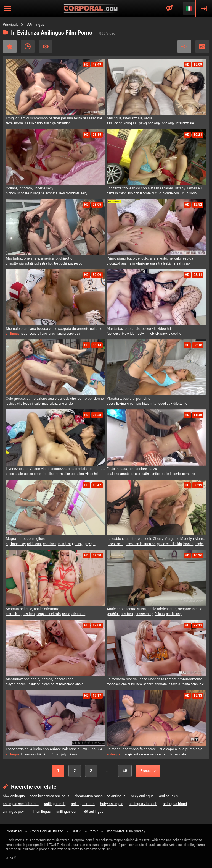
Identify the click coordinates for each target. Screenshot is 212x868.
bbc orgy (168, 123)
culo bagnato (176, 754)
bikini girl (44, 754)
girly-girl (89, 544)
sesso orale (33, 474)
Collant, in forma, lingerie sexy (30, 188)
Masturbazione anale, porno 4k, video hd (139, 329)
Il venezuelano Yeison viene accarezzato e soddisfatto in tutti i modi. (56, 469)
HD (202, 46)
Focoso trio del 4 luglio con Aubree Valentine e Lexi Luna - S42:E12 (56, 749)
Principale (11, 24)
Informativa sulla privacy (126, 831)
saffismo (183, 263)
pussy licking (116, 404)
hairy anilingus (112, 804)
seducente (158, 754)
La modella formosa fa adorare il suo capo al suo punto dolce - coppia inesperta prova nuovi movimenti (157, 749)
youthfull (113, 614)
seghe (199, 544)
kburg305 (131, 123)
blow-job (128, 334)
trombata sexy (77, 193)
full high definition (57, 123)
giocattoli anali (118, 263)
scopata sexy (55, 193)
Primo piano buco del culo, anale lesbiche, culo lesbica (150, 258)
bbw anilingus (14, 796)
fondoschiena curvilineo (124, 684)
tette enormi (15, 123)
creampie (134, 404)
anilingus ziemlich (143, 804)
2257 (94, 831)
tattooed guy (163, 404)
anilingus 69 (169, 796)
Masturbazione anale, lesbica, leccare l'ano (40, 679)
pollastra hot (43, 263)
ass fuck (29, 614)
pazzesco (75, 263)
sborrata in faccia (167, 684)
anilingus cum (67, 811)
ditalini (22, 684)
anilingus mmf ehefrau (21, 804)
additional (34, 544)
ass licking (115, 123)
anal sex (113, 474)
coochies (50, 544)
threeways (28, 754)
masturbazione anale (57, 404)
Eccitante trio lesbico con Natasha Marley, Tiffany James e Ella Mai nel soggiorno (157, 188)
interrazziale (185, 123)
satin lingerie (171, 474)
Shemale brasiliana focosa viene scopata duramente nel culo (54, 329)
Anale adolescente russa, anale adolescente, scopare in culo (155, 609)
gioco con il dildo (169, 544)
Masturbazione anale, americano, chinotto (39, 258)
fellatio (160, 614)
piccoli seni (115, 544)
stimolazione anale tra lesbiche (153, 263)
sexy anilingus (142, 796)
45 (125, 771)
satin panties (151, 474)
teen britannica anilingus (50, 796)
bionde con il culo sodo (180, 193)
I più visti (46, 46)
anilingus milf (55, 804)
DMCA (77, 831)
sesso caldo (34, 123)
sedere (148, 684)
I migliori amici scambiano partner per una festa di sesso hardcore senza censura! (56, 118)
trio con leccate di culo (145, 193)
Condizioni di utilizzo (47, 831)
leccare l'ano (38, 334)
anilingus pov (13, 811)
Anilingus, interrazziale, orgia (130, 118)
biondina (48, 684)
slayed (10, 684)
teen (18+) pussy (70, 544)
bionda (11, 193)
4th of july (59, 754)
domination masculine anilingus (100, 796)
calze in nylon (117, 193)
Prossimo (148, 771)
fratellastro (51, 474)
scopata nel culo (49, 614)
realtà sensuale (193, 684)
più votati (26, 263)
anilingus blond (175, 804)
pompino (188, 474)
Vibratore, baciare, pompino (129, 398)
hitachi (147, 404)
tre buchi (60, 263)
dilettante (180, 404)
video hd (175, 334)
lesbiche (34, 684)
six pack (161, 334)
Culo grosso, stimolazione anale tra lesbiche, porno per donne (55, 398)
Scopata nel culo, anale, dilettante (32, 609)
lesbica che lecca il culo (23, 404)
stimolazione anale (69, 684)
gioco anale (14, 474)
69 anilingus (94, 811)
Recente (28, 46)
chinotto (12, 263)
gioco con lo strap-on (140, 544)
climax (72, 754)
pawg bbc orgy (150, 123)
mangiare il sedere (135, 754)
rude (24, 334)
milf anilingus (40, 811)
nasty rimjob (145, 334)
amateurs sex (130, 474)
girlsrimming (144, 614)
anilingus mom (83, 804)
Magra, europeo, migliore (26, 539)
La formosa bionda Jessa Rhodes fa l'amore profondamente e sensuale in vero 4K (157, 679)
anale (66, 614)
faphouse (114, 334)
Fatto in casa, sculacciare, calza (132, 469)
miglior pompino (72, 474)
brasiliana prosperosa (64, 334)
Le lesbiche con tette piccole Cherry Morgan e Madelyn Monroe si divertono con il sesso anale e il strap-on (157, 539)
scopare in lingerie (31, 193)
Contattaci (14, 831)
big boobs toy (16, 544)
